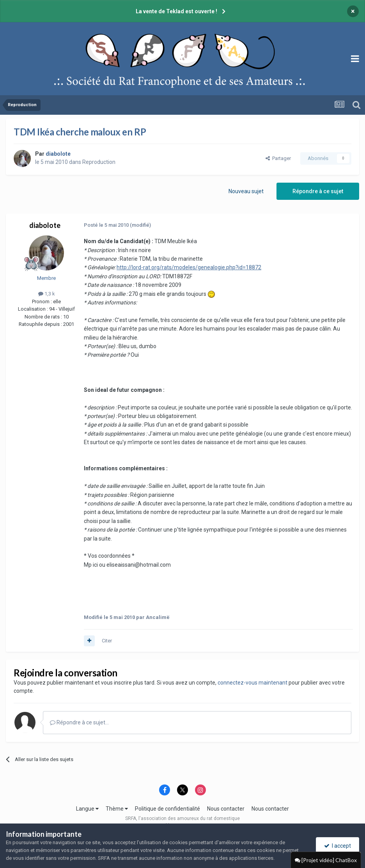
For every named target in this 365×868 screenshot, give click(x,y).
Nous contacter (226, 809)
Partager (278, 158)
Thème (117, 809)
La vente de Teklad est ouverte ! (176, 11)
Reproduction (99, 162)
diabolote (45, 225)
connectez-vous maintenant (252, 683)
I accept (338, 846)
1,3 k (47, 294)
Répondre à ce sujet (318, 191)
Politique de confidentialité (167, 809)
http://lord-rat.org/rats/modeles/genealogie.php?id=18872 (189, 267)
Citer (107, 641)
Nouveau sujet (246, 191)
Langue (87, 809)
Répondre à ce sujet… (79, 722)
